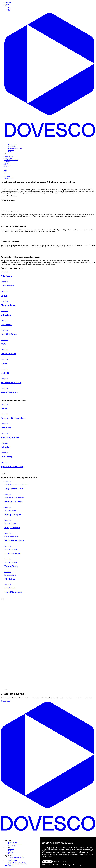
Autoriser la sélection (60, 862)
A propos (11, 849)
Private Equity (13, 145)
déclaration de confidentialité (17, 862)
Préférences (57, 865)
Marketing (77, 865)
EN (9, 7)
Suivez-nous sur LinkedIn (16, 857)
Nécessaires (47, 865)
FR (9, 9)
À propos (11, 150)
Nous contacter (6, 701)
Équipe (10, 152)
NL (9, 11)
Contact (7, 4)
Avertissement (13, 861)
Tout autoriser (47, 862)
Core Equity (12, 146)
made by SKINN (10, 866)
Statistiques (67, 865)
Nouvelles (8, 2)
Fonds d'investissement (15, 148)
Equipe (10, 851)
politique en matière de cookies (18, 864)
